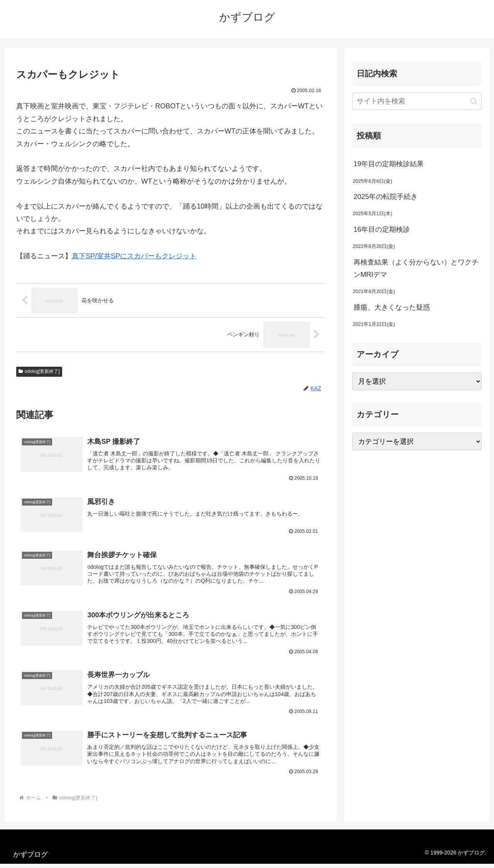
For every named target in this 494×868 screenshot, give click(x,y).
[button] (474, 101)
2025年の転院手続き (386, 197)
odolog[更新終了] (39, 371)
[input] (417, 101)
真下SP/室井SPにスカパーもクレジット (134, 256)
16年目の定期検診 (382, 229)
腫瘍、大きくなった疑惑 (392, 307)
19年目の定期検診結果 (389, 164)
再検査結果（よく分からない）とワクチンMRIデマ (416, 268)
